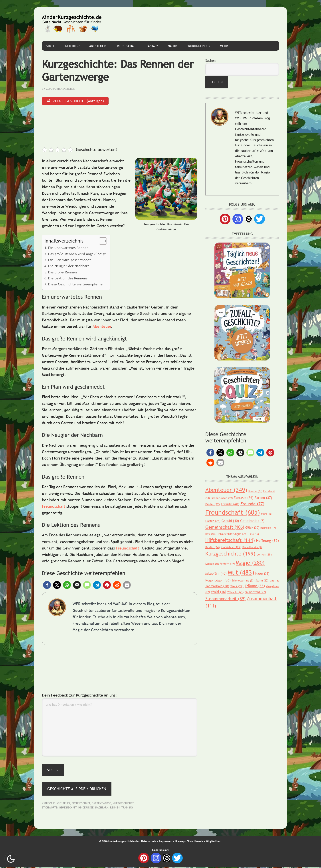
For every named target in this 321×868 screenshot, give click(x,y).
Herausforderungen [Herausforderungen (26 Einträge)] (232, 534)
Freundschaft (54, 507)
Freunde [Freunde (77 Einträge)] (252, 504)
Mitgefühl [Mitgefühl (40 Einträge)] (216, 573)
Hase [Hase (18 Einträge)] (210, 534)
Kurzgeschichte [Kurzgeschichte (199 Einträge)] (230, 554)
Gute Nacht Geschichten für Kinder (72, 24)
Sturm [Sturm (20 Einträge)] (262, 581)
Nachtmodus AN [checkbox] (11, 859)
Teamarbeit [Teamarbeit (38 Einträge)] (217, 586)
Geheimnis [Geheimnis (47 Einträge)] (252, 521)
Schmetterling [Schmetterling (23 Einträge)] (243, 581)
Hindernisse (86, 808)
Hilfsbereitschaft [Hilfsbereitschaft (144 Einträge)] (230, 540)
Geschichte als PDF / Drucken (77, 789)
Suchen (210, 60)
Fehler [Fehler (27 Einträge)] (213, 504)
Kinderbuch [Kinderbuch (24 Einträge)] (231, 547)
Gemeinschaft (68, 808)
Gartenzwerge (101, 804)
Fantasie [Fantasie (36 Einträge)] (244, 498)
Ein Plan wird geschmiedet (69, 261)
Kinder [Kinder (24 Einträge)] (213, 547)
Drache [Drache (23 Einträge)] (255, 491)
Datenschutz (149, 842)
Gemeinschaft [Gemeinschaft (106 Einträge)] (225, 527)
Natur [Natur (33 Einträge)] (262, 573)
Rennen (115, 808)
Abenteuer (102, 327)
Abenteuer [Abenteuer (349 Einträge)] (226, 490)
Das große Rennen (62, 273)
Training (127, 808)
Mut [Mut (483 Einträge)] (241, 572)
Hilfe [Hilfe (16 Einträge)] (254, 534)
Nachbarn (102, 808)
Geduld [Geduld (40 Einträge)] (230, 521)
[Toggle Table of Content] (101, 242)
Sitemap (180, 842)
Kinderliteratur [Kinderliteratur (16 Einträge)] (253, 547)
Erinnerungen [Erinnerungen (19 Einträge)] (222, 498)
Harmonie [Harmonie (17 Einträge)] (268, 528)
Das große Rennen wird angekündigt (77, 254)
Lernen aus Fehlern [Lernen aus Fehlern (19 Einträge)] (220, 564)
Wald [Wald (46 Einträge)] (219, 592)
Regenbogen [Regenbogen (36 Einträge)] (218, 580)
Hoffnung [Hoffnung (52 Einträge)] (267, 541)
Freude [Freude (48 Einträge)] (230, 504)
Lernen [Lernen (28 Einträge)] (264, 554)
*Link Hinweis (195, 842)
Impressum (165, 842)
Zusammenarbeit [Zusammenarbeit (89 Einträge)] (225, 599)
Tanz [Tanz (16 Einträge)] (274, 581)
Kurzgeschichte (123, 804)
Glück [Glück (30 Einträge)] (252, 528)
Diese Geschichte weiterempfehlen (76, 285)
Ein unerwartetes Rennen (68, 248)
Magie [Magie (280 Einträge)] (250, 563)
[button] (47, 586)
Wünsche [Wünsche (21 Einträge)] (235, 592)
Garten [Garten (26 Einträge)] (213, 521)
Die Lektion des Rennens (68, 279)
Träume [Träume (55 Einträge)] (255, 586)
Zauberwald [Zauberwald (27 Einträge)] (255, 592)
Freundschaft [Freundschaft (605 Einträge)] (233, 512)
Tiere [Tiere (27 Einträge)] (237, 586)
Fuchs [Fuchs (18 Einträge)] (267, 514)
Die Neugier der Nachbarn (69, 267)
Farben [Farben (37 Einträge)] (263, 498)
